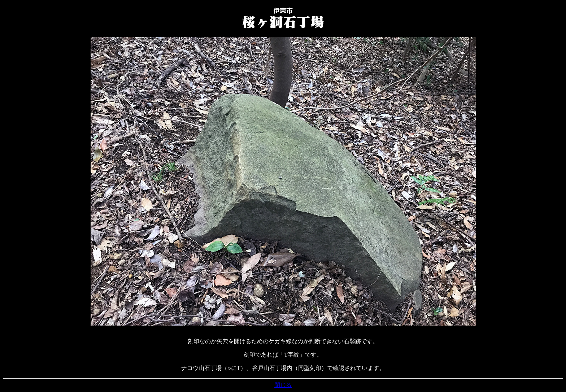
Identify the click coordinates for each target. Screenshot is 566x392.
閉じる (283, 385)
